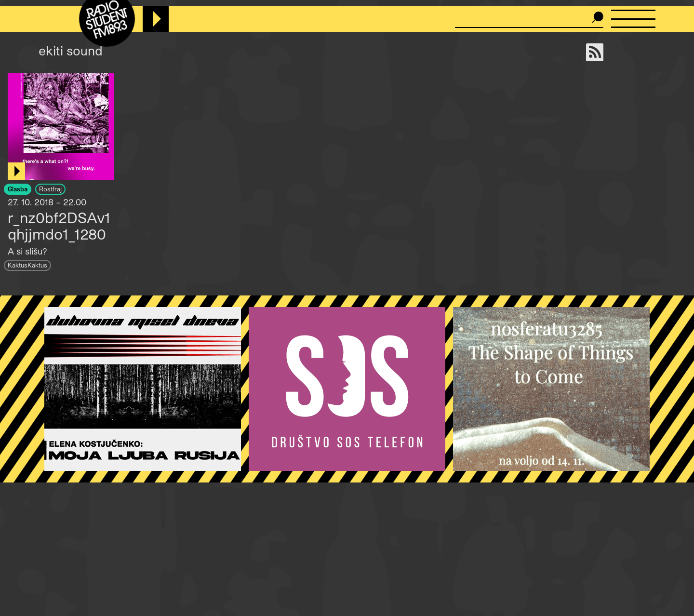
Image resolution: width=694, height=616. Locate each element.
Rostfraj (50, 189)
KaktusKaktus (27, 265)
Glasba (18, 189)
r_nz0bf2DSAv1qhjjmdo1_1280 (59, 226)
